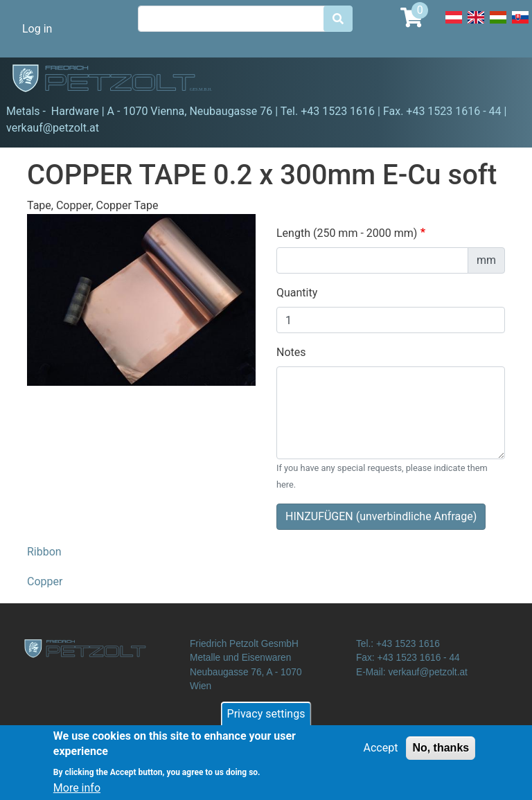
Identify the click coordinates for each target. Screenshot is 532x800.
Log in (37, 29)
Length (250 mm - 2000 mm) (347, 233)
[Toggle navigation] (502, 80)
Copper (45, 581)
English (476, 25)
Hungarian (498, 25)
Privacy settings (266, 720)
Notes (291, 352)
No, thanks (441, 754)
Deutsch (454, 25)
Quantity (297, 293)
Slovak (520, 25)
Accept (381, 754)
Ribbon (44, 552)
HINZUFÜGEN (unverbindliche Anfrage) (381, 516)
